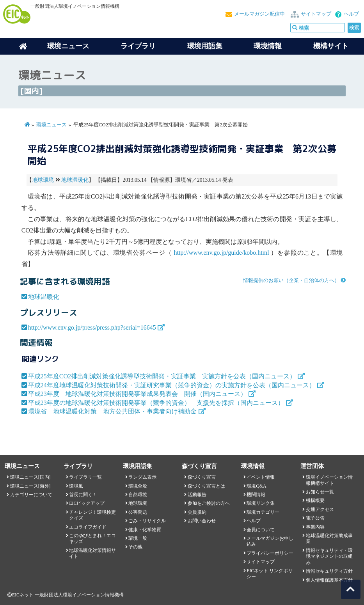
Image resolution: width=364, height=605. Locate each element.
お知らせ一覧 (320, 492)
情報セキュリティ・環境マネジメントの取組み (329, 556)
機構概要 (315, 500)
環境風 (76, 486)
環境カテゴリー (263, 512)
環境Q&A (256, 486)
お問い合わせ (202, 521)
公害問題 (138, 512)
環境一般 (138, 538)
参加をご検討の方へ (209, 503)
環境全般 (138, 486)
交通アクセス (320, 509)
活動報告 (197, 495)
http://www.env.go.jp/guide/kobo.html (222, 253)
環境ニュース (51, 125)
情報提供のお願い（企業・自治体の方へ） (291, 280)
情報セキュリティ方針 (329, 571)
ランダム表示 (142, 477)
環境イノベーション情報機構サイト (329, 480)
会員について (261, 530)
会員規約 (197, 512)
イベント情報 (261, 477)
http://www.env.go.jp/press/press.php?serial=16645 (92, 327)
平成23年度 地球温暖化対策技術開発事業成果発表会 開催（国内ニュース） (137, 394)
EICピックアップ (87, 503)
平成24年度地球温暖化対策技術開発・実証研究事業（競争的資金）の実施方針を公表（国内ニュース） (172, 385)
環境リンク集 (261, 503)
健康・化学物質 (145, 530)
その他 (135, 547)
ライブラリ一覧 (85, 477)
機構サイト (331, 46)
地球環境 (43, 180)
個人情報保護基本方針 (329, 580)
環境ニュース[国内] (30, 477)
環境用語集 (205, 46)
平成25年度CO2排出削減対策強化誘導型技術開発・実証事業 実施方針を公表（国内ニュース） (162, 376)
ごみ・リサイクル (147, 521)
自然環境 (138, 495)
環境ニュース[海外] (30, 486)
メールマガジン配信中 (259, 14)
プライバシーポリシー (270, 553)
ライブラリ (138, 46)
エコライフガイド (88, 527)
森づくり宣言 (202, 477)
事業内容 (315, 527)
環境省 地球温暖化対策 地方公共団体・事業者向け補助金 (112, 411)
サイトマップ (316, 14)
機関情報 (256, 495)
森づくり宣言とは (206, 486)
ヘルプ (351, 14)
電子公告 (315, 518)
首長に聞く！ (83, 495)
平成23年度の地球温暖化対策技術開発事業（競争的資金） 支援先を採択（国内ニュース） (156, 403)
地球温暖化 (75, 180)
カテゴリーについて (31, 495)
